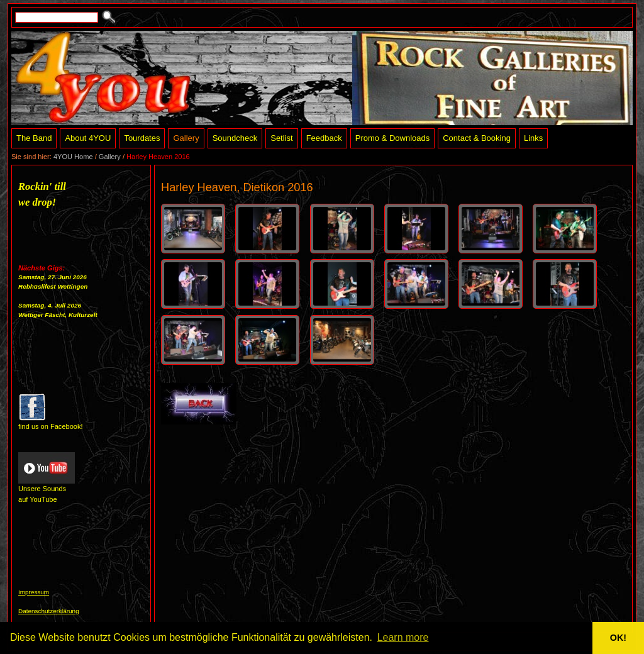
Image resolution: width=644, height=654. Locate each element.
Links (533, 138)
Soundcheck (235, 138)
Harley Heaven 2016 (158, 157)
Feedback (324, 138)
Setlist (281, 138)
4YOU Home (73, 157)
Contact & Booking (477, 138)
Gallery (186, 138)
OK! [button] (618, 638)
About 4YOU (88, 138)
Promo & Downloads (393, 138)
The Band (34, 138)
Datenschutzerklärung (49, 611)
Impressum (34, 592)
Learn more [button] (403, 637)
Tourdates (142, 138)
